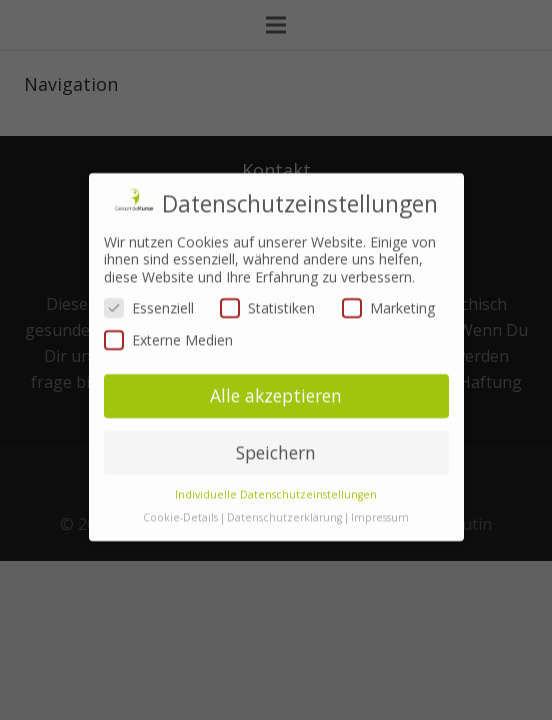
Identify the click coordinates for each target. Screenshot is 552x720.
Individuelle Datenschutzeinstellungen (276, 475)
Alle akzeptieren (276, 377)
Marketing (388, 288)
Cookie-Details (180, 498)
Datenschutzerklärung (284, 498)
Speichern (276, 433)
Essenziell (149, 288)
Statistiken (267, 288)
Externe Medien (168, 320)
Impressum (380, 498)
